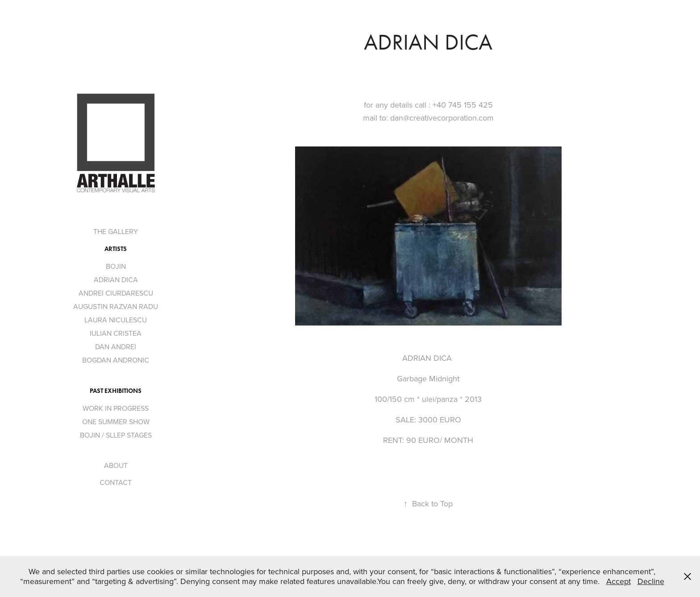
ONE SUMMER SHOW (116, 422)
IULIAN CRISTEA (116, 333)
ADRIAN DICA (116, 280)
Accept (619, 581)
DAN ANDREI (116, 347)
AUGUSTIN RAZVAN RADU (116, 306)
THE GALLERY (116, 231)
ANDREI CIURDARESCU (116, 293)
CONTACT (116, 482)
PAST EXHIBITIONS (116, 391)
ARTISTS (116, 249)
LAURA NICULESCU (116, 320)
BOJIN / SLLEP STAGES (116, 435)
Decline (651, 581)
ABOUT (116, 465)
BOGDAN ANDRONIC (116, 360)
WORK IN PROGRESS (116, 408)
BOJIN (116, 266)
